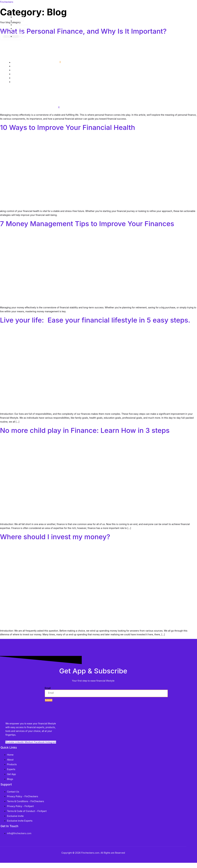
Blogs (18, 78)
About (18, 66)
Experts (19, 74)
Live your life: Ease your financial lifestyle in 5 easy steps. (95, 320)
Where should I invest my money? (55, 537)
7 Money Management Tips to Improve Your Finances (87, 224)
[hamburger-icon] (181, 63)
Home (18, 62)
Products (20, 70)
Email (48, 691)
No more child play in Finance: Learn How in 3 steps (85, 430)
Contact (19, 82)
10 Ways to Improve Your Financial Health (68, 127)
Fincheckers (7, 2)
